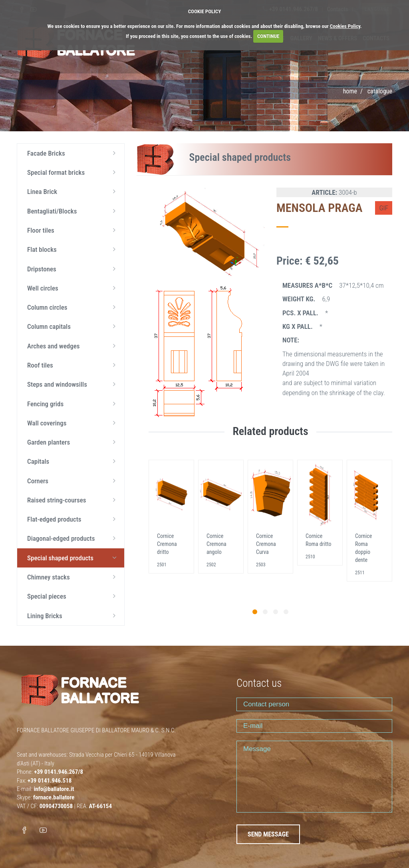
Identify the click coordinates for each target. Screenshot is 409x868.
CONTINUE (268, 36)
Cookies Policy (345, 26)
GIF (384, 208)
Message (314, 777)
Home (350, 91)
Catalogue (380, 91)
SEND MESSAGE (268, 834)
